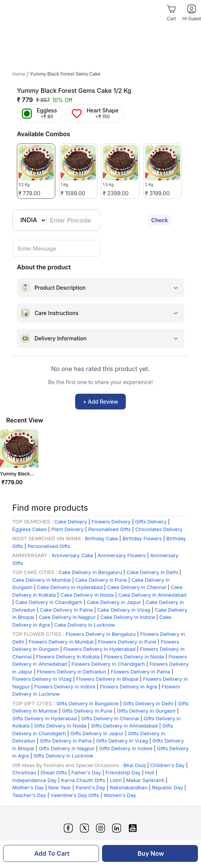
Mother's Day (28, 787)
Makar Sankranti (145, 780)
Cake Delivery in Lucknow (85, 625)
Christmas (24, 772)
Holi (150, 772)
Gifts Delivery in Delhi (148, 703)
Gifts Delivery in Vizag (122, 741)
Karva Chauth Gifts (83, 780)
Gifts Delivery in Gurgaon (146, 711)
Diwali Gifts (54, 772)
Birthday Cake (101, 538)
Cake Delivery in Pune (101, 580)
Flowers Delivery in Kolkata (68, 657)
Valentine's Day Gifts (75, 795)
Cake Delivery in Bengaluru (91, 572)
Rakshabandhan (129, 787)
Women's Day (120, 795)
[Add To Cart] (51, 853)
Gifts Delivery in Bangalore (88, 703)
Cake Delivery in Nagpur (68, 617)
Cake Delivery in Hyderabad (70, 587)
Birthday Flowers (142, 538)
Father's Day (86, 772)
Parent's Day (91, 787)
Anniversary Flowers (122, 555)
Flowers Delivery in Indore (65, 686)
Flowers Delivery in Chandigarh (108, 664)
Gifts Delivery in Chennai (110, 718)
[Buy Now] (150, 853)
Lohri (116, 780)
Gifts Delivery (152, 521)
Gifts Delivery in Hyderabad (44, 718)
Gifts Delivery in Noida (60, 726)
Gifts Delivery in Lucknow (63, 756)
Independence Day (35, 780)
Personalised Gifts (110, 529)
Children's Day (168, 765)
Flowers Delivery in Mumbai (62, 642)
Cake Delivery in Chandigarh (49, 602)
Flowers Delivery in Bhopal (107, 679)
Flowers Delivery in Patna (141, 672)
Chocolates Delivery (159, 529)
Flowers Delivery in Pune (128, 642)
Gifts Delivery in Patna (67, 741)
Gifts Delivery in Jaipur (97, 733)
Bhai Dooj (135, 765)
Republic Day (167, 787)
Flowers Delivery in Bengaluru (101, 634)
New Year (60, 787)
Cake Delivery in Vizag (124, 610)
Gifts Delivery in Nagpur (68, 748)
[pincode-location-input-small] (56, 248)
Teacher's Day (30, 795)
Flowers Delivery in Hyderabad (99, 649)
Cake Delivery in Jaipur (114, 602)
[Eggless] (40, 114)
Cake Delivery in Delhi (152, 572)
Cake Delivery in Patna (67, 610)
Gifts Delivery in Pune (87, 711)
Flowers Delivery (111, 521)
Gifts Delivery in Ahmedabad (124, 726)
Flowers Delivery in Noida (135, 657)
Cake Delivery (71, 521)
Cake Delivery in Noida (87, 595)
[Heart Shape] (95, 114)
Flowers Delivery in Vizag (42, 679)
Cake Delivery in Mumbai (42, 580)
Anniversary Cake (72, 555)
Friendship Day (123, 772)
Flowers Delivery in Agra (129, 686)
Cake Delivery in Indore (128, 617)
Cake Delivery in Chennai (137, 587)
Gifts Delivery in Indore (126, 748)
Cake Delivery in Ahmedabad (152, 595)
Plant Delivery (68, 529)
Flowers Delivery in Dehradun (72, 672)
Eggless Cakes (30, 529)
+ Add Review (100, 402)
